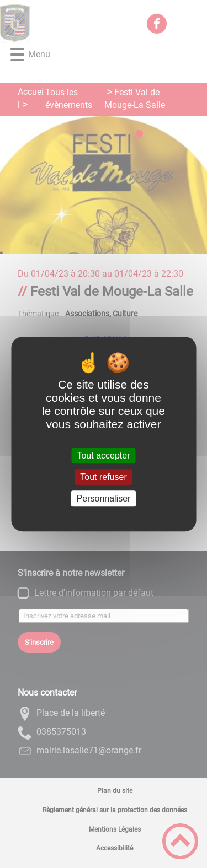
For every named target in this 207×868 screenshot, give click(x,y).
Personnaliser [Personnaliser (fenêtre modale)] (104, 498)
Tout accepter (103, 455)
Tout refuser (103, 477)
